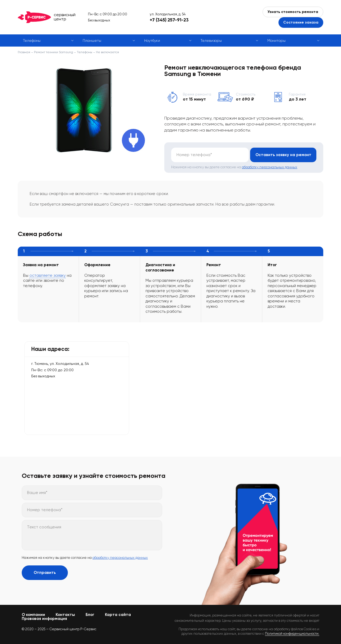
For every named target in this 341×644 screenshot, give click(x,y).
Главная (24, 52)
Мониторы (276, 40)
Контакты (65, 615)
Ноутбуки (152, 40)
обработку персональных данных (270, 167)
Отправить (45, 573)
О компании (33, 615)
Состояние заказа (301, 22)
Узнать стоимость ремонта (293, 12)
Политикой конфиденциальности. (292, 634)
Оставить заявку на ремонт (283, 155)
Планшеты (92, 40)
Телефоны (32, 40)
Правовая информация (44, 619)
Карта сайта (118, 615)
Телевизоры (211, 40)
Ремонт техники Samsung (54, 52)
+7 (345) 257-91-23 (169, 20)
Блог (90, 615)
